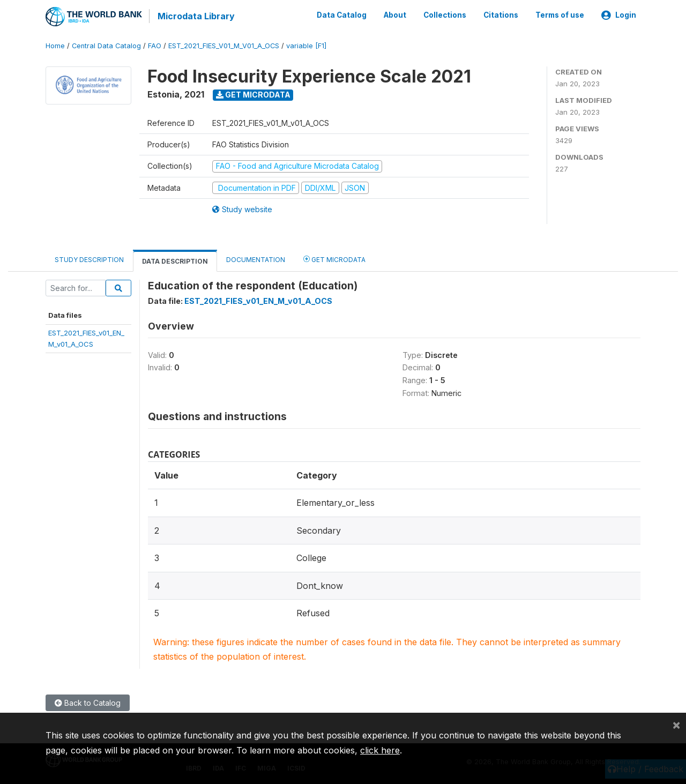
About (395, 15)
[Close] (676, 725)
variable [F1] (306, 45)
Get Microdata (253, 94)
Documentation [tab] (256, 259)
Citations (501, 15)
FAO (155, 45)
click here (380, 750)
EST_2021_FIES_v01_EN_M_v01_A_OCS (258, 300)
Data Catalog (342, 15)
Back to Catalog (88, 702)
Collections (445, 15)
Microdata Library (196, 16)
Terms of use (560, 15)
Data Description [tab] (175, 261)
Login (619, 15)
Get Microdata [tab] (334, 259)
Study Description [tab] (89, 259)
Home (55, 45)
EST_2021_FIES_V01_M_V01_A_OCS (224, 45)
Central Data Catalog (106, 45)
